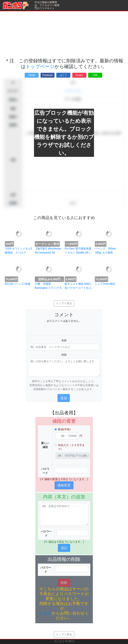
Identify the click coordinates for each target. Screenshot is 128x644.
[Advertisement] (64, 35)
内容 (64, 355)
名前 (64, 340)
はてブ (63, 75)
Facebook (48, 75)
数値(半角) (64, 429)
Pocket (79, 75)
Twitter (32, 75)
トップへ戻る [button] (64, 303)
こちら (45, 613)
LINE (95, 75)
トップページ (40, 66)
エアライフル (73, 91)
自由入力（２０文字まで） (71, 447)
